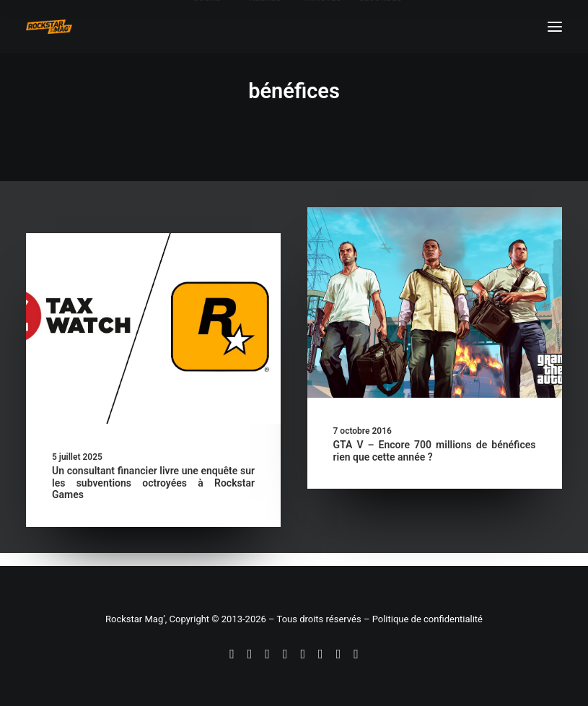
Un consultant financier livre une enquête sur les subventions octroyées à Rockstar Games (153, 483)
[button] (153, 328)
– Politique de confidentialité (423, 619)
